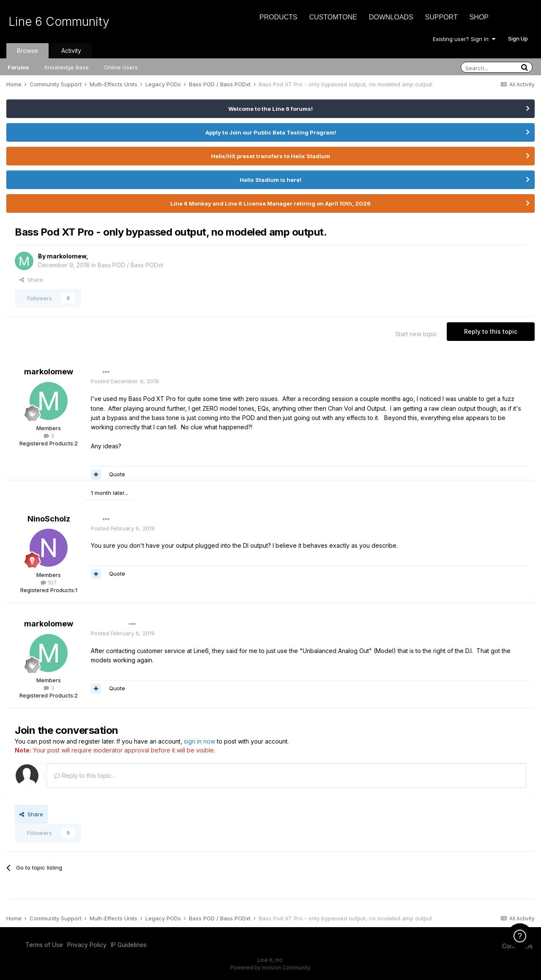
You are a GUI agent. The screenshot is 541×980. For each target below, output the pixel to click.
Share (31, 280)
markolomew (67, 256)
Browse (27, 51)
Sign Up (518, 38)
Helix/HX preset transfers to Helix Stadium (270, 156)
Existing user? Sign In (464, 39)
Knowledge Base (67, 67)
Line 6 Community (59, 22)
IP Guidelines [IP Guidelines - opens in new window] (129, 945)
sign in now (199, 741)
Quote (117, 474)
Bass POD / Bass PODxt (130, 265)
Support (441, 17)
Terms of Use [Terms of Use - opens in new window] (44, 945)
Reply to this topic (491, 331)
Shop (479, 17)
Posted (125, 381)
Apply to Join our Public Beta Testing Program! (271, 132)
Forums (18, 67)
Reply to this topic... (85, 775)
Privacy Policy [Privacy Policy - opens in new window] (87, 945)
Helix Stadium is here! (270, 180)
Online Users (121, 67)
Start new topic (416, 334)
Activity (71, 51)
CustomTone (333, 17)
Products (279, 17)
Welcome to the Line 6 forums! (270, 109)
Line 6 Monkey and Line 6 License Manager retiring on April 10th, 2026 (270, 203)
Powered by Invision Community (270, 968)
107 (49, 582)
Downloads (391, 17)
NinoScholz (49, 519)
